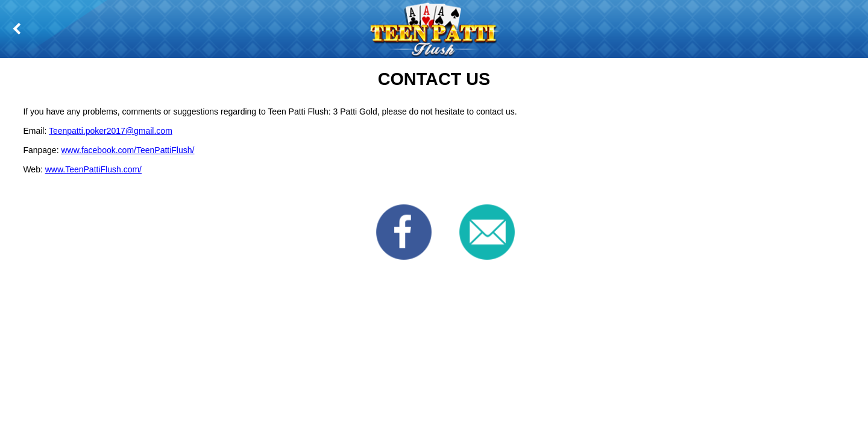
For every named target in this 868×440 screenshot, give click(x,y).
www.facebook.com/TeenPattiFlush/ (127, 150)
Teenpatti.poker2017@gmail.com (111, 131)
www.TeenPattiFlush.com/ (93, 169)
